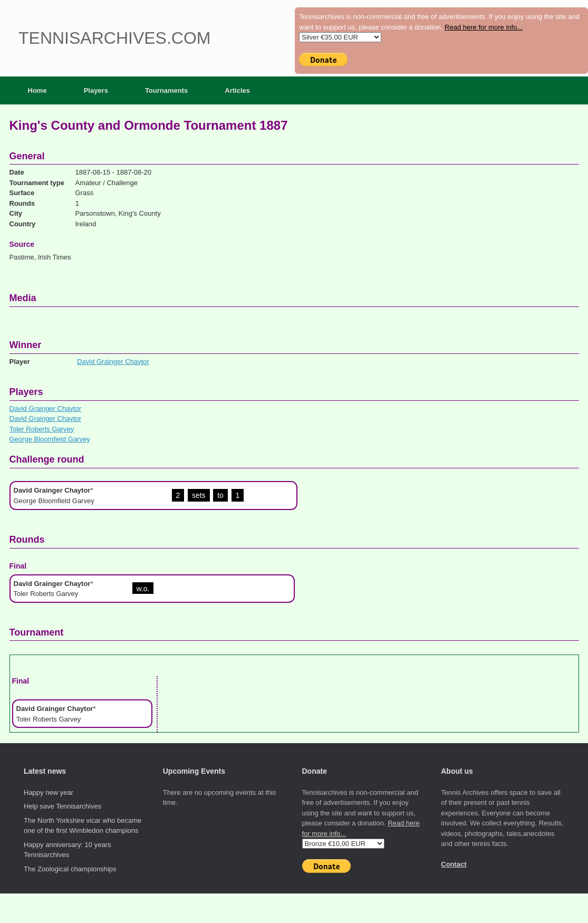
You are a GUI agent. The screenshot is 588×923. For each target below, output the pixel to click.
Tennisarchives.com (114, 38)
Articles (237, 90)
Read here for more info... (484, 27)
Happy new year (49, 792)
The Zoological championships (70, 869)
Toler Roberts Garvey (42, 429)
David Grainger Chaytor (113, 362)
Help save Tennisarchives (62, 806)
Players (96, 90)
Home (37, 90)
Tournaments (166, 90)
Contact (454, 864)
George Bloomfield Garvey (50, 439)
